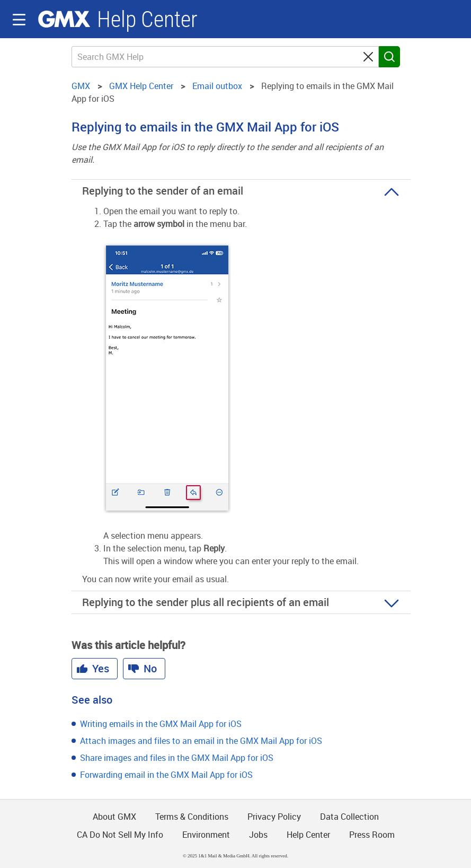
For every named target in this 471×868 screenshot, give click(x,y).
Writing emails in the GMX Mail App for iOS (161, 724)
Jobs (258, 835)
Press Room (372, 835)
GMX (64, 19)
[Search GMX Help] (225, 57)
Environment (206, 835)
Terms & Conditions (192, 817)
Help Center (147, 19)
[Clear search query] (368, 57)
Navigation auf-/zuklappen (19, 20)
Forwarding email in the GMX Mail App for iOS (166, 775)
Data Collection (349, 817)
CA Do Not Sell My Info (120, 835)
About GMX (114, 817)
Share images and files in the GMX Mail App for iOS (177, 758)
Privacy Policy (274, 817)
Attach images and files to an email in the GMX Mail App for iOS (201, 741)
